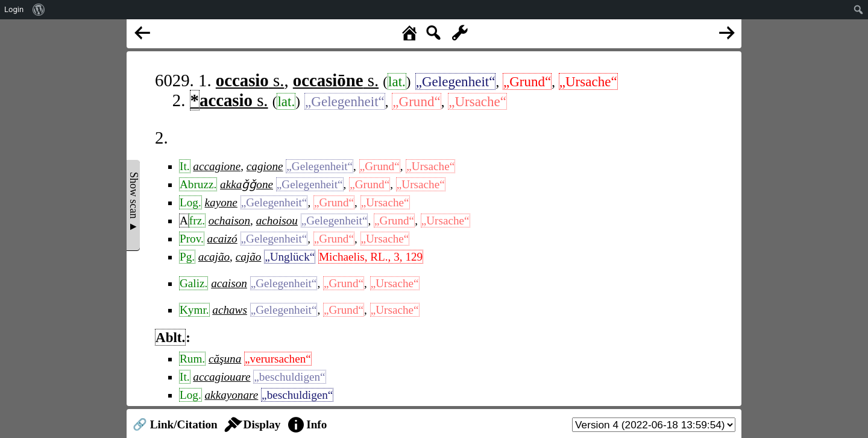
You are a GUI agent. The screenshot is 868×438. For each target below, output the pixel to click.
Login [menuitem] (14, 9)
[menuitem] (39, 10)
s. (250, 80)
